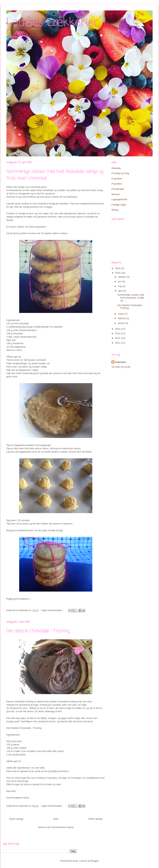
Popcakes (117, 184)
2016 (118, 268)
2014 (118, 329)
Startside (116, 168)
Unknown (121, 362)
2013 (118, 333)
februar (122, 318)
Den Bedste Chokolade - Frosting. (38, 631)
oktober (122, 277)
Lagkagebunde (119, 199)
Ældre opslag (95, 819)
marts (121, 314)
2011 (118, 343)
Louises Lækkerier (52, 23)
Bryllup (115, 210)
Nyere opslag (16, 819)
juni (120, 281)
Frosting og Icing (120, 173)
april (121, 291)
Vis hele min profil (121, 367)
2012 (118, 338)
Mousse (116, 194)
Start (56, 819)
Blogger (94, 861)
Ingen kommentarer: (52, 610)
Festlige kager (119, 205)
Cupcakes (117, 179)
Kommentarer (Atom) (63, 827)
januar (122, 323)
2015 (118, 273)
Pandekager (118, 189)
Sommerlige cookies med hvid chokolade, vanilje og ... (131, 298)
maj (120, 286)
